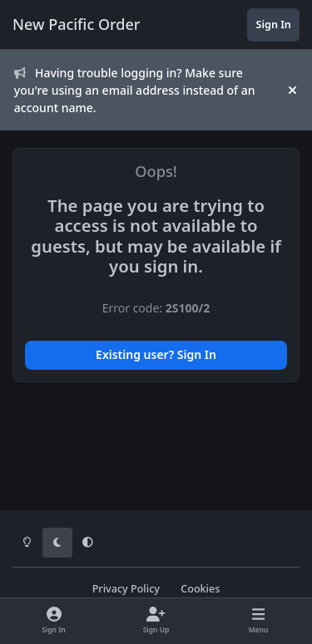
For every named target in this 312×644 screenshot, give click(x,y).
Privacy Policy (126, 589)
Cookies (200, 589)
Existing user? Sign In (156, 354)
